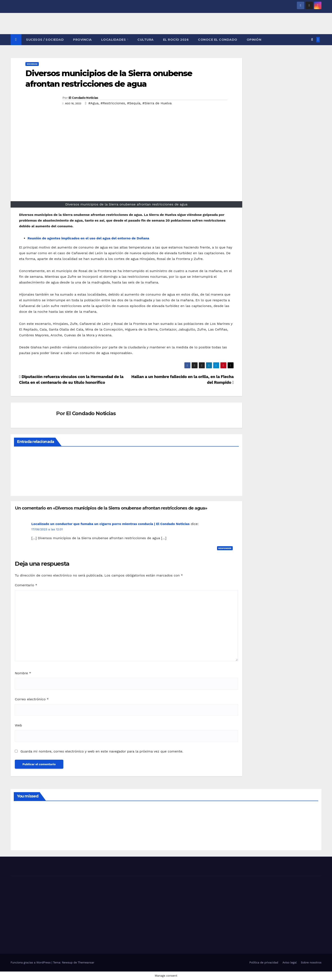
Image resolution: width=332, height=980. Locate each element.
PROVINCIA (82, 40)
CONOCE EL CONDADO (218, 40)
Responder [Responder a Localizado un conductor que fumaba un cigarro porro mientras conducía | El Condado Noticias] (225, 548)
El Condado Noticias (83, 98)
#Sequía (134, 103)
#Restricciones (113, 103)
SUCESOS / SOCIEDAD (45, 40)
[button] (312, 40)
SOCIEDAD (32, 64)
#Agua (93, 103)
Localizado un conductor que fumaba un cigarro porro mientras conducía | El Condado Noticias (110, 524)
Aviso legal (290, 963)
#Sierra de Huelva (157, 103)
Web (18, 725)
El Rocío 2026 (176, 40)
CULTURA (146, 40)
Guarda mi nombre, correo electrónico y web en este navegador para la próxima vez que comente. (102, 751)
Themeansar (86, 963)
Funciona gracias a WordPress (31, 963)
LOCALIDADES (114, 40)
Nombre (23, 673)
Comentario (26, 585)
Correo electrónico (32, 699)
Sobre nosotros (311, 963)
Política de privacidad (264, 963)
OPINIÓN (254, 40)
